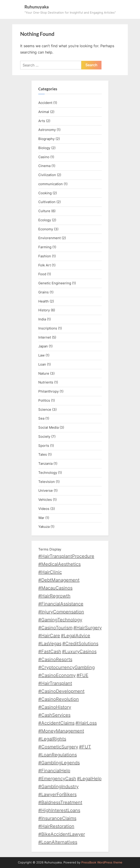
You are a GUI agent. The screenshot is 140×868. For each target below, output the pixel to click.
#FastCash (50, 652)
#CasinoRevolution (59, 699)
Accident (45, 103)
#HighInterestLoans (59, 810)
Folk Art (45, 265)
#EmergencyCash (57, 779)
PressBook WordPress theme (102, 862)
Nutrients (46, 382)
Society (44, 436)
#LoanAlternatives (58, 842)
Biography (46, 139)
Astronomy (47, 130)
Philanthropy (48, 391)
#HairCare (49, 636)
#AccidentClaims (56, 723)
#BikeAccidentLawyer (62, 834)
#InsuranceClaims (57, 818)
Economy (46, 229)
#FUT (85, 747)
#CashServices (54, 715)
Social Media (48, 427)
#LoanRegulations (58, 755)
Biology (44, 148)
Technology (48, 473)
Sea (41, 418)
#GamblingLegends (59, 763)
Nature (44, 373)
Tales (43, 454)
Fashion (45, 256)
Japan (43, 346)
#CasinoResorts (55, 659)
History (44, 310)
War (41, 518)
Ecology (45, 220)
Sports (44, 446)
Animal (44, 112)
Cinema (44, 166)
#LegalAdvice (76, 636)
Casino (44, 157)
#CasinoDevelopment (61, 691)
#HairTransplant (55, 683)
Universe (46, 491)
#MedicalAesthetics (59, 564)
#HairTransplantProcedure (66, 556)
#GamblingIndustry (58, 787)
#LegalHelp (89, 779)
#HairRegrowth (54, 596)
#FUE (82, 675)
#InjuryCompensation (61, 612)
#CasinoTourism (55, 628)
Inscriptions (48, 328)
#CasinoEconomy (57, 675)
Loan (42, 364)
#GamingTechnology (60, 620)
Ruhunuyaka (37, 7)
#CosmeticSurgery (58, 747)
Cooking (45, 193)
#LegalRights (52, 739)
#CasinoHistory (55, 707)
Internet (45, 337)
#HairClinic (50, 572)
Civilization (47, 175)
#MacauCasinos (55, 588)
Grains (43, 292)
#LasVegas (50, 644)
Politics (44, 400)
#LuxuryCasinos (79, 652)
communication (51, 184)
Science (45, 409)
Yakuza (44, 527)
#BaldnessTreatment (60, 802)
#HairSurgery (88, 628)
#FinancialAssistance (61, 604)
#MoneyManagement (61, 731)
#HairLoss (86, 723)
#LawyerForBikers (57, 794)
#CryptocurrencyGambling (66, 667)
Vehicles (45, 500)
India (42, 319)
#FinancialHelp (54, 771)
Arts (42, 121)
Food (42, 274)
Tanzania (45, 464)
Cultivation (47, 202)
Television (47, 482)
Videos (44, 509)
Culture (44, 211)
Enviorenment (49, 238)
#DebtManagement (59, 580)
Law (41, 355)
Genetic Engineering (55, 283)
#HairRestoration (56, 826)
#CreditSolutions (80, 644)
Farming (45, 247)
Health (43, 301)
